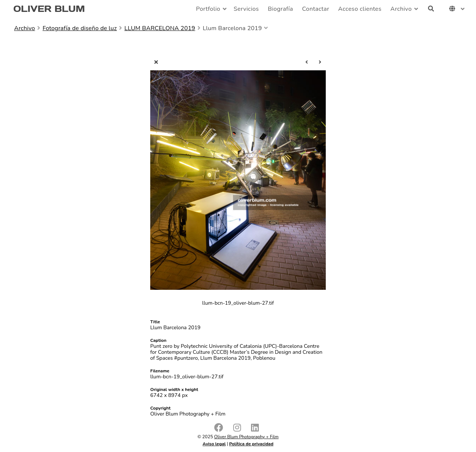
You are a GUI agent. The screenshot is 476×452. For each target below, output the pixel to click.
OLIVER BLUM (49, 9)
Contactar (316, 9)
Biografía (280, 9)
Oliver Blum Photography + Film (246, 437)
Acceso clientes (360, 9)
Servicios (246, 9)
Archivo (401, 9)
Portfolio (208, 9)
